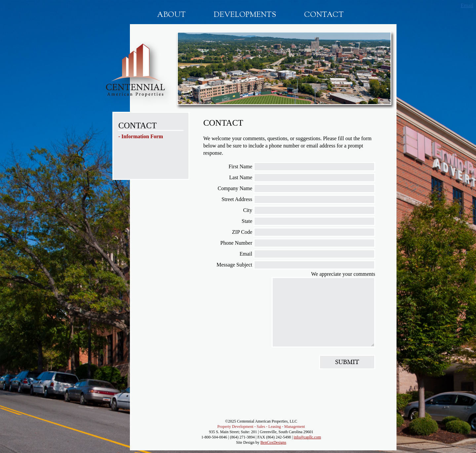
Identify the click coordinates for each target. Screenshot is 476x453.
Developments (245, 15)
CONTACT (138, 125)
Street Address (237, 199)
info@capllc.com (307, 437)
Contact (324, 15)
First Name (240, 166)
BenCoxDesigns (273, 442)
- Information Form (141, 136)
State (247, 221)
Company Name (235, 188)
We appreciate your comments (343, 274)
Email (467, 5)
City (248, 210)
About (171, 15)
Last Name (241, 177)
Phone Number (236, 243)
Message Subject (234, 265)
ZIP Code (242, 232)
